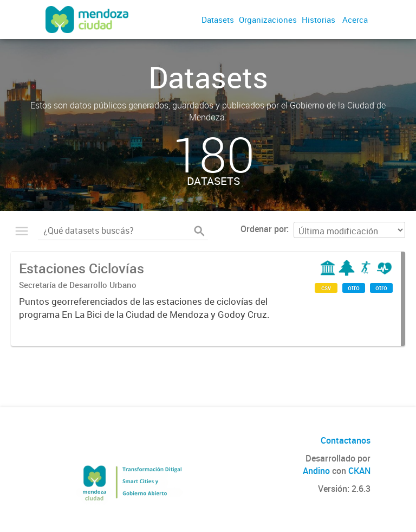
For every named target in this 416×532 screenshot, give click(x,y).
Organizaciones (268, 20)
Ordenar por (264, 229)
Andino (316, 471)
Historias (318, 20)
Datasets (218, 20)
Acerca (355, 20)
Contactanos (346, 440)
